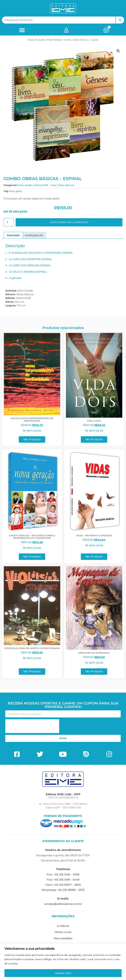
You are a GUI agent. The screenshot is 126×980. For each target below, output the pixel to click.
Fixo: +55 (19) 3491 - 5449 (63, 880)
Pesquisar (120, 20)
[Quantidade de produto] (9, 222)
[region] (63, 962)
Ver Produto (32, 439)
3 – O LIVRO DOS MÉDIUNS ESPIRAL (28, 265)
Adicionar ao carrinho (69, 222)
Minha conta (63, 932)
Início (31, 40)
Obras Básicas (66, 185)
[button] (22, 30)
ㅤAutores (40, 40)
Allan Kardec (54, 40)
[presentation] (32, 726)
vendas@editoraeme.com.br (63, 904)
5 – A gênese (13, 278)
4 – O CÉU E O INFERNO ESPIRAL (26, 272)
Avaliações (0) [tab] (34, 235)
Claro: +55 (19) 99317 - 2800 (63, 885)
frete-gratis (16, 191)
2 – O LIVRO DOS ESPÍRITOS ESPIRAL (29, 259)
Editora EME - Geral (45, 185)
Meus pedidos (63, 938)
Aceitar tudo (63, 973)
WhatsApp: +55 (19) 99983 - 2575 (63, 890)
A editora (63, 926)
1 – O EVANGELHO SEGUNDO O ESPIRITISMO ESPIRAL (39, 253)
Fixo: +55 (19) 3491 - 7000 (63, 874)
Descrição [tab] (13, 235)
